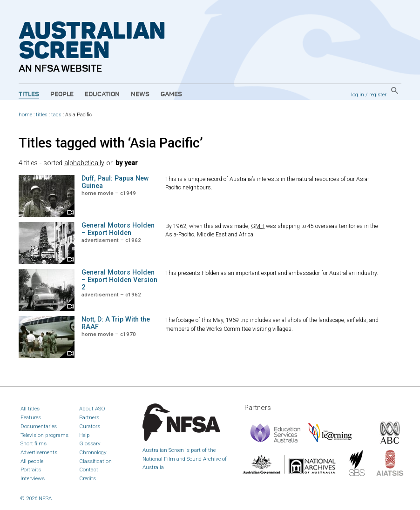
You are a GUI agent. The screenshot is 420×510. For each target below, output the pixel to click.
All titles (30, 409)
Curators (90, 426)
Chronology (93, 452)
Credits (88, 478)
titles (42, 115)
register (378, 94)
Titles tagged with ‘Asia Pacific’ (111, 143)
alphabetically (84, 163)
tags (56, 115)
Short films (34, 443)
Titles (29, 94)
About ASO (92, 409)
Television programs (44, 435)
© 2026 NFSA (36, 498)
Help (85, 435)
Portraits (31, 470)
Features (31, 417)
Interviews (33, 478)
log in (358, 94)
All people (32, 461)
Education (102, 94)
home (25, 115)
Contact (89, 470)
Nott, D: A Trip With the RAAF (116, 323)
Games (171, 94)
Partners (89, 417)
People (62, 94)
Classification (95, 461)
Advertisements (39, 452)
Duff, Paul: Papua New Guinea (115, 182)
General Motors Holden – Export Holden (118, 229)
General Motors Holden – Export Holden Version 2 (119, 280)
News (140, 94)
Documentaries (39, 426)
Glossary (90, 443)
